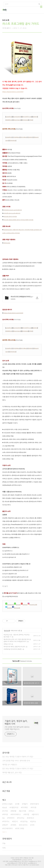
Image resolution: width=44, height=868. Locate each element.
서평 (18, 804)
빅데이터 (11, 818)
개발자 (25, 804)
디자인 (6, 811)
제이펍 (27, 815)
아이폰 (34, 808)
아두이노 (6, 822)
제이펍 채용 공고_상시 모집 (12, 773)
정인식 (15, 822)
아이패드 (25, 808)
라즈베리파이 (8, 829)
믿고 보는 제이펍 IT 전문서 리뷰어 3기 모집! (18, 757)
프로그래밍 (20, 829)
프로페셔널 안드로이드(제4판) (13, 649)
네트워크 (31, 818)
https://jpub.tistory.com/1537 (13, 92)
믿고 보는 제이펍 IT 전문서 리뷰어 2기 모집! (18, 769)
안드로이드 (24, 825)
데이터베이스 (16, 815)
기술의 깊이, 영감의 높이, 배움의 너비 (16, 722)
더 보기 (5, 586)
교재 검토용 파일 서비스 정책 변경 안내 (16, 761)
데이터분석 (35, 804)
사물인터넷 (14, 808)
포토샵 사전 (7, 644)
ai (4, 818)
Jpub (5, 808)
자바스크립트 (8, 804)
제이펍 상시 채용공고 (10, 765)
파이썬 (6, 815)
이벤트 (14, 825)
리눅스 (32, 811)
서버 (33, 825)
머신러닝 (21, 818)
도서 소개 (7, 631)
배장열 (14, 811)
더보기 (4, 832)
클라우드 (36, 815)
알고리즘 (23, 811)
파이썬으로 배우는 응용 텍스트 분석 (14, 647)
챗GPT (6, 825)
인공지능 (25, 822)
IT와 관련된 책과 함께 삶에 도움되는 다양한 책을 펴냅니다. (17, 728)
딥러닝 (33, 822)
